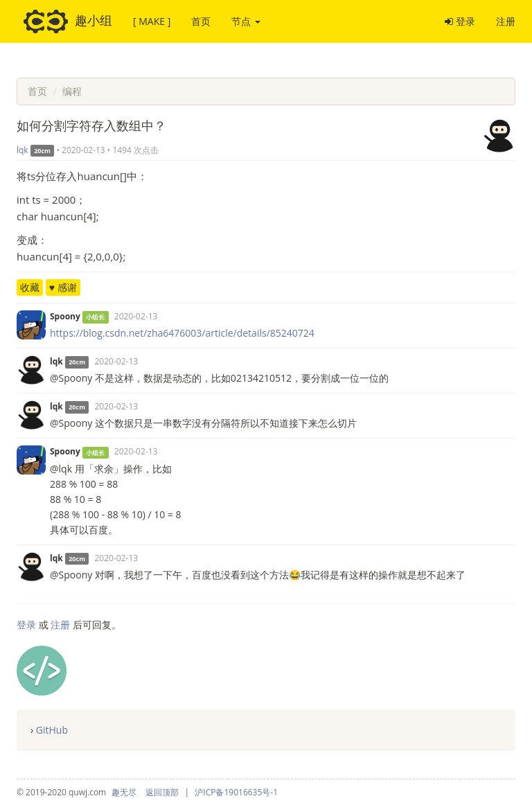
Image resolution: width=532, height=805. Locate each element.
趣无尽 (124, 792)
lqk (23, 150)
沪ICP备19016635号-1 (236, 792)
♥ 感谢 (63, 287)
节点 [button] (246, 21)
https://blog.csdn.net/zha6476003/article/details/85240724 (182, 333)
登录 (460, 21)
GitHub (52, 730)
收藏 (30, 287)
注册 (506, 21)
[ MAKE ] (152, 21)
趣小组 (68, 21)
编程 (72, 91)
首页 (201, 21)
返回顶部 (162, 792)
